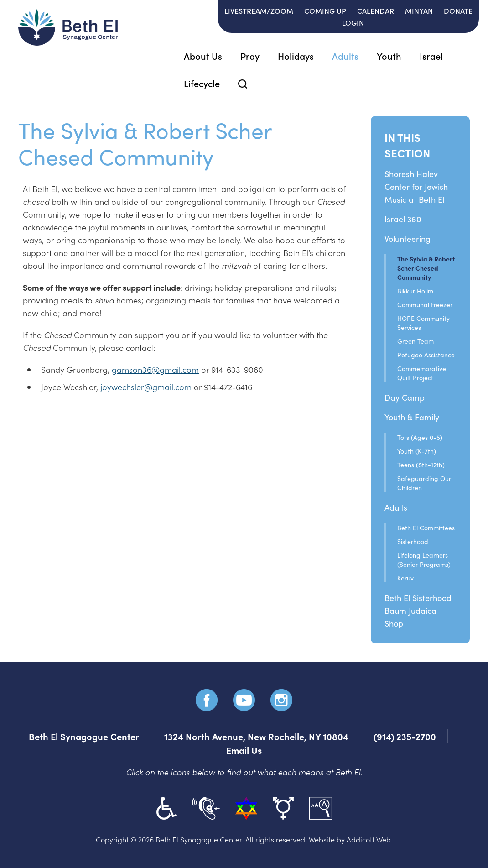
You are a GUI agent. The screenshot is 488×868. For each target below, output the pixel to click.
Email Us (244, 750)
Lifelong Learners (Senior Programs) (424, 559)
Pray (250, 56)
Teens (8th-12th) (421, 465)
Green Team (415, 341)
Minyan (419, 10)
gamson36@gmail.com (155, 369)
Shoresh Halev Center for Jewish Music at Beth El (416, 186)
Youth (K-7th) (417, 451)
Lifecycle (202, 83)
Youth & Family (412, 417)
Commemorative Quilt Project (422, 373)
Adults (345, 56)
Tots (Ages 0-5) (420, 437)
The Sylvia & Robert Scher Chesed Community (426, 268)
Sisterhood (413, 541)
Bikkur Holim (415, 291)
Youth (389, 56)
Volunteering (408, 238)
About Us (203, 56)
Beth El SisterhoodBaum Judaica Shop (418, 610)
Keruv (405, 578)
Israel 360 (403, 219)
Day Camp (405, 397)
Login (353, 22)
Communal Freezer (425, 304)
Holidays (296, 56)
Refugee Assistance (426, 355)
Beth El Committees (426, 528)
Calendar (376, 10)
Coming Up (325, 10)
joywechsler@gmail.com (146, 387)
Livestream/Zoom (259, 10)
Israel (431, 56)
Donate (458, 10)
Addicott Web (369, 839)
